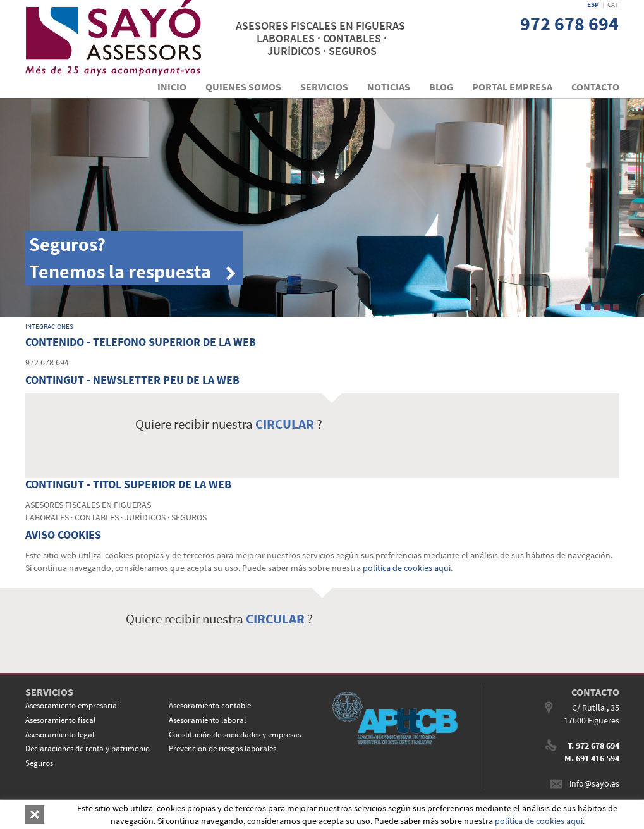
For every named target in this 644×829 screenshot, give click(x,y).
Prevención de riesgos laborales (222, 748)
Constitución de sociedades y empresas (235, 734)
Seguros (39, 763)
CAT (613, 4)
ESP (593, 4)
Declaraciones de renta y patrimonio (88, 748)
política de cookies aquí (407, 568)
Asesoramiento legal (60, 734)
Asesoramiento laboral (207, 720)
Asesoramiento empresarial (72, 705)
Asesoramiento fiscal (60, 720)
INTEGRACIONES (49, 326)
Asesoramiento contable (210, 705)
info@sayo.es (594, 783)
